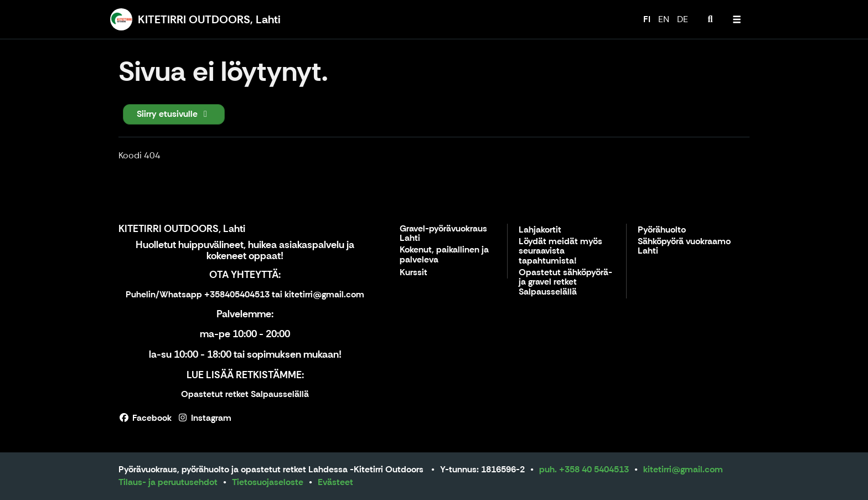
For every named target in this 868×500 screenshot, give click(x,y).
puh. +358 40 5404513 (584, 469)
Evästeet (335, 482)
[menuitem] (710, 19)
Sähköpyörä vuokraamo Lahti (684, 247)
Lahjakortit (540, 230)
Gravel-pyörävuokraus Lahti (443, 234)
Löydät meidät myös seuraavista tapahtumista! (560, 251)
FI (647, 19)
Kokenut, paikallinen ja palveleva (444, 255)
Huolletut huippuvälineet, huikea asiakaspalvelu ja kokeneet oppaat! (245, 250)
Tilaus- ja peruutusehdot (168, 482)
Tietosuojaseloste (268, 482)
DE (683, 19)
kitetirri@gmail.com (683, 469)
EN (664, 19)
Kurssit (414, 273)
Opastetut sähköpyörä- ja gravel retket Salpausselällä (565, 282)
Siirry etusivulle (174, 114)
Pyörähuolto (662, 230)
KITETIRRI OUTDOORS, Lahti (182, 229)
